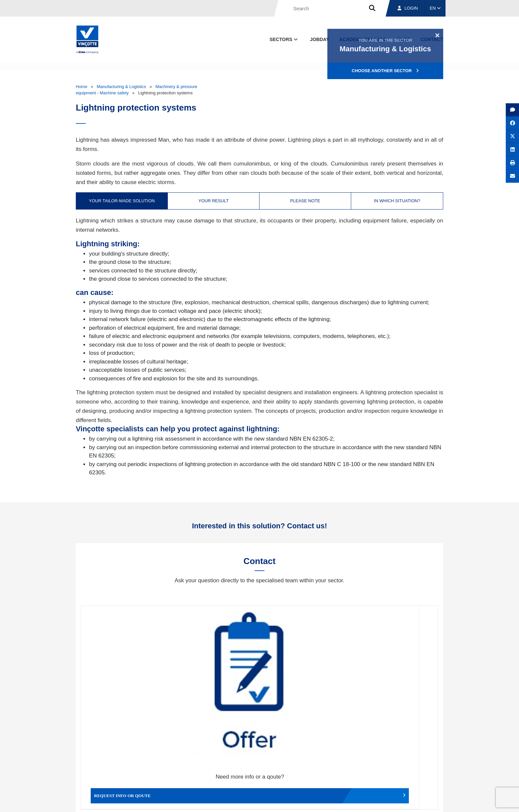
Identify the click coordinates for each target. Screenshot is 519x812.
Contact (431, 770)
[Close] (437, 35)
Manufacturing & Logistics (121, 87)
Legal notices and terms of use (350, 801)
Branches (363, 770)
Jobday (320, 39)
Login (408, 8)
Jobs (398, 770)
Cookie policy (396, 801)
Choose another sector (385, 71)
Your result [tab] (213, 201)
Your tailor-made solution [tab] (122, 201)
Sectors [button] (284, 39)
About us (324, 770)
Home (82, 87)
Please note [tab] (305, 201)
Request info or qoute (126, 680)
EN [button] (435, 8)
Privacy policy (426, 801)
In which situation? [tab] (397, 201)
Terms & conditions (299, 801)
